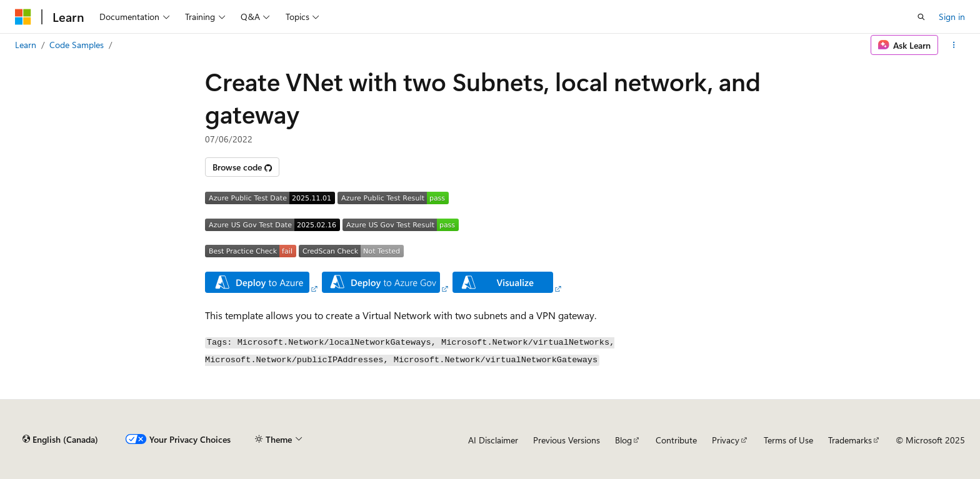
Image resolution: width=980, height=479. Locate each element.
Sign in (952, 17)
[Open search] (921, 17)
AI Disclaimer (493, 440)
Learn (26, 45)
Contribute (676, 440)
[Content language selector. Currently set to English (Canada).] (60, 440)
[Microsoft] (23, 17)
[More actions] (954, 45)
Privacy (726, 440)
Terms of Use (788, 440)
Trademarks (850, 440)
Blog (623, 440)
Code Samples (77, 45)
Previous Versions (567, 440)
